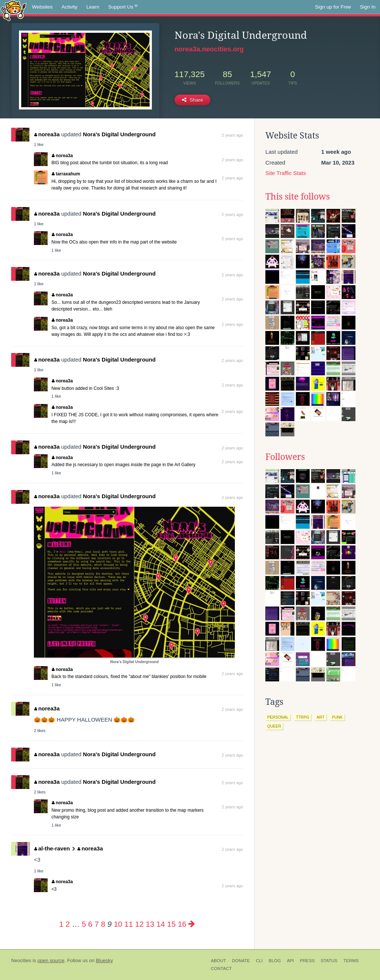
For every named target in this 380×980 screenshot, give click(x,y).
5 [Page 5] (84, 924)
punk (337, 717)
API (290, 961)
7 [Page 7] (97, 924)
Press (307, 961)
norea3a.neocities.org (209, 49)
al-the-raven (52, 848)
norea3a (47, 134)
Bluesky (104, 960)
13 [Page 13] (150, 924)
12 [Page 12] (139, 924)
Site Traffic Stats (286, 173)
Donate (241, 961)
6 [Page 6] (90, 924)
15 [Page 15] (171, 924)
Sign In (368, 7)
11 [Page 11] (129, 924)
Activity (69, 7)
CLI (259, 961)
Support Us (123, 7)
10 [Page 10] (118, 924)
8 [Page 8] (103, 924)
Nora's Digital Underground (119, 134)
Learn (93, 7)
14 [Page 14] (161, 924)
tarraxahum (66, 174)
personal (278, 717)
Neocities (21, 960)
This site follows (298, 197)
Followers (285, 457)
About (219, 961)
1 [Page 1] (61, 924)
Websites (42, 7)
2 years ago (232, 135)
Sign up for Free (333, 7)
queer (274, 726)
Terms (351, 961)
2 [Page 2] (68, 924)
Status (329, 961)
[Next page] (192, 924)
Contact (221, 968)
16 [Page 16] (182, 924)
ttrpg (303, 717)
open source (51, 960)
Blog (275, 961)
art (321, 717)
